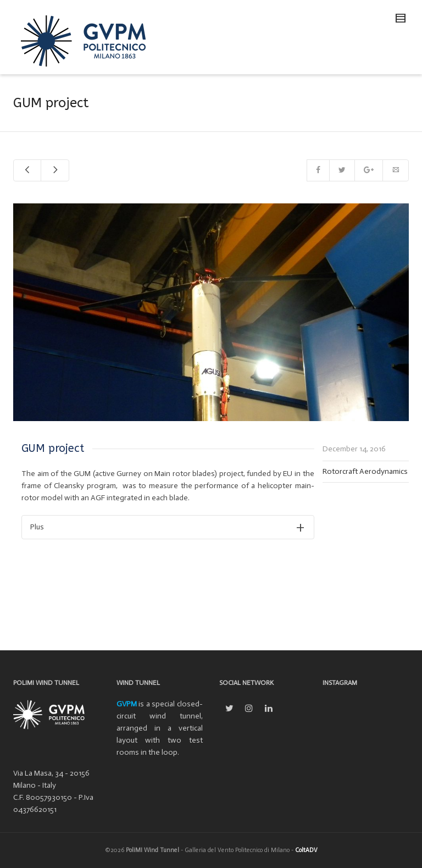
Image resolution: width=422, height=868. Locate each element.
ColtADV (306, 850)
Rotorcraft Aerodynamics (365, 471)
